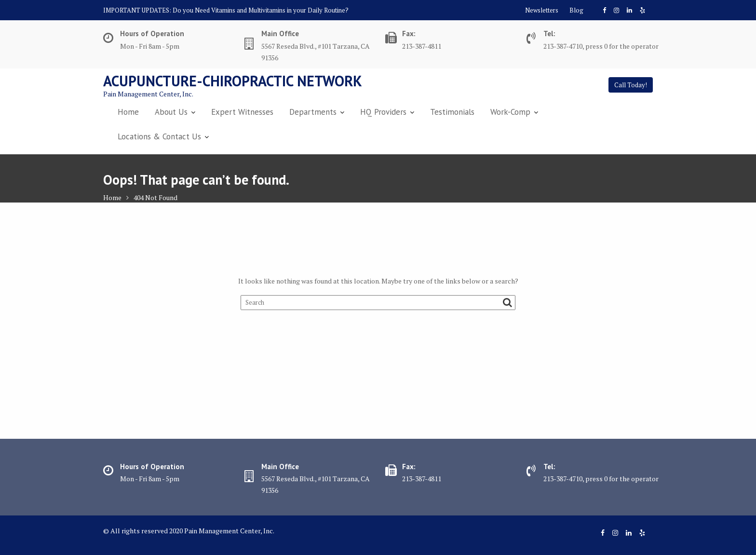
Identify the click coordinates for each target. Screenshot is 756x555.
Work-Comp (510, 112)
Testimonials (452, 112)
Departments (313, 112)
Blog (576, 10)
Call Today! (631, 85)
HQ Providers (383, 112)
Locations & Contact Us (159, 136)
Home (128, 112)
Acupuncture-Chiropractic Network (233, 81)
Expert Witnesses (242, 112)
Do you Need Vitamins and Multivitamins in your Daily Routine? (261, 10)
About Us (171, 112)
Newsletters (542, 10)
